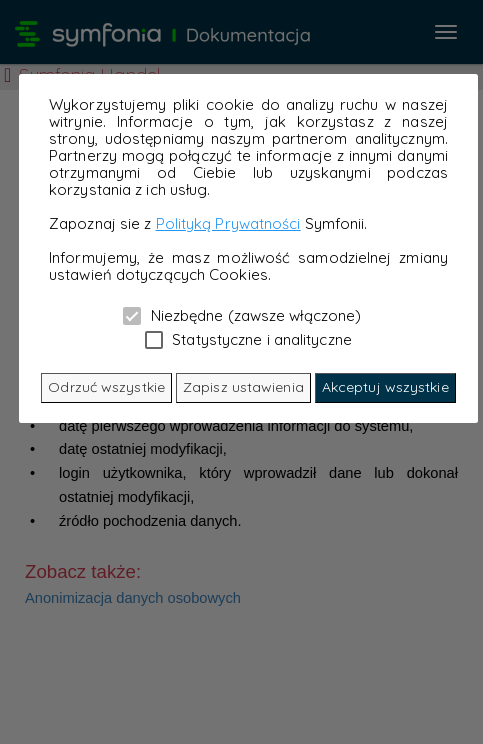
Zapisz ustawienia (243, 387)
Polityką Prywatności (228, 223)
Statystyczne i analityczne (248, 339)
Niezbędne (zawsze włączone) (242, 315)
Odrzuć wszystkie (106, 387)
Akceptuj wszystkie (385, 387)
